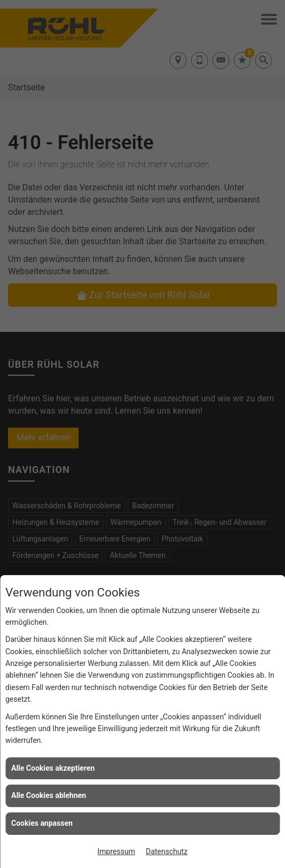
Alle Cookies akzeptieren (53, 768)
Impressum (116, 851)
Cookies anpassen (42, 823)
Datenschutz (167, 851)
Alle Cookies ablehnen (49, 795)
